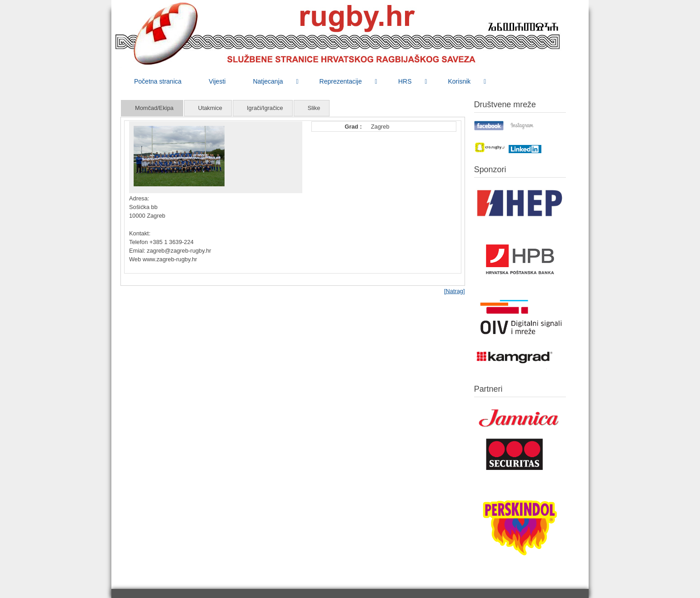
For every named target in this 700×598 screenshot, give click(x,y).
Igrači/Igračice (265, 108)
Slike (314, 108)
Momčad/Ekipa (154, 108)
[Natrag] (455, 291)
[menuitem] (158, 81)
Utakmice (210, 108)
